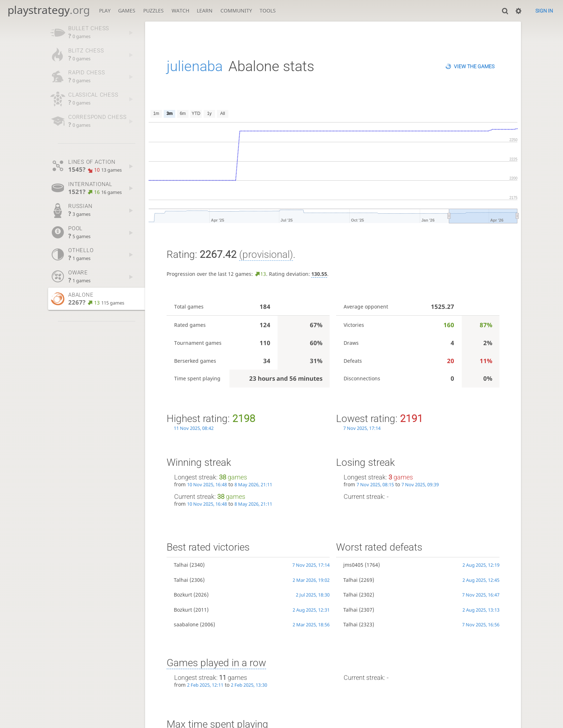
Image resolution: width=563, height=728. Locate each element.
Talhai (181, 565)
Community (236, 11)
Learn (205, 11)
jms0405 (353, 565)
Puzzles (153, 11)
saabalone (186, 624)
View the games (474, 66)
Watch (180, 11)
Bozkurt (183, 595)
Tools (268, 11)
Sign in (544, 11)
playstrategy (49, 10)
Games (127, 11)
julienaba (195, 66)
